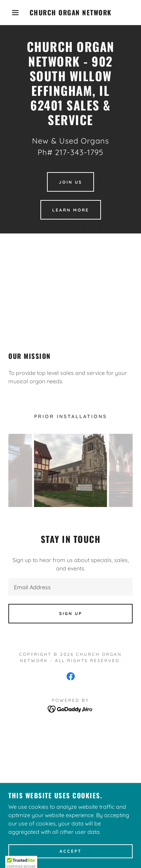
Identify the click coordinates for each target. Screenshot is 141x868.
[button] (11, 13)
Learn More (71, 210)
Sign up (71, 613)
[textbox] (70, 587)
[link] (70, 13)
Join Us (70, 182)
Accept (71, 851)
